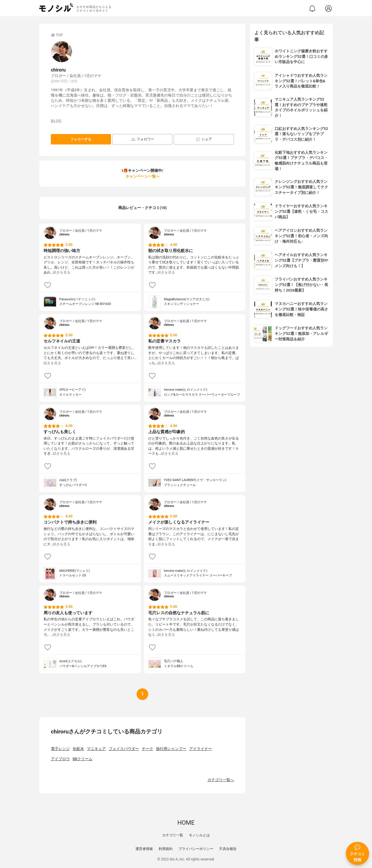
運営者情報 (144, 849)
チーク (147, 749)
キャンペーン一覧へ (143, 176)
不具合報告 (228, 849)
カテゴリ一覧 (173, 835)
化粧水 (78, 749)
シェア (204, 139)
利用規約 (166, 849)
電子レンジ (60, 749)
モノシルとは (199, 835)
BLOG (56, 121)
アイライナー (201, 749)
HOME (186, 823)
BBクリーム (83, 759)
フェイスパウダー (124, 749)
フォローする (81, 139)
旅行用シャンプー (171, 749)
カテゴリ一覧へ (221, 780)
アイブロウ (60, 759)
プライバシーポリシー (196, 849)
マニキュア (96, 749)
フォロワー (143, 139)
